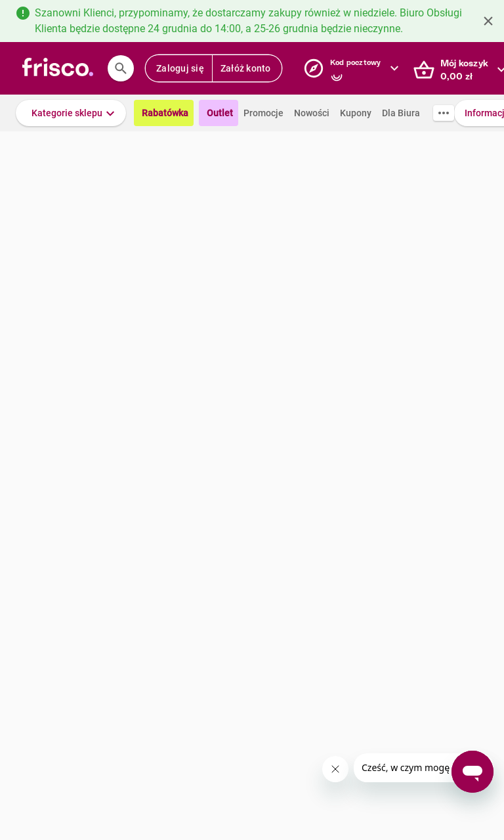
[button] (71, 113)
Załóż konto (246, 68)
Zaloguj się (180, 68)
